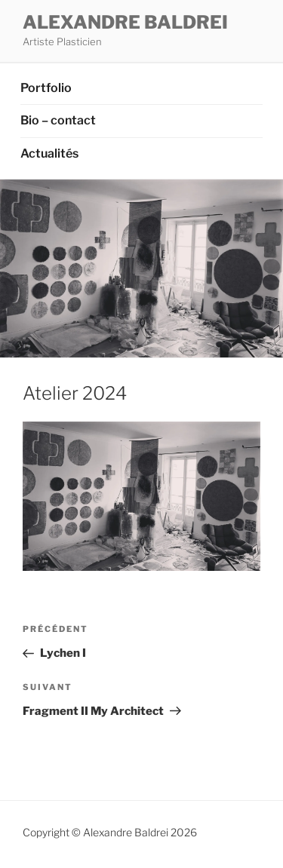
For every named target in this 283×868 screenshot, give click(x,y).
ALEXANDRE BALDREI (125, 22)
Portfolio (46, 88)
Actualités (49, 153)
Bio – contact (58, 120)
